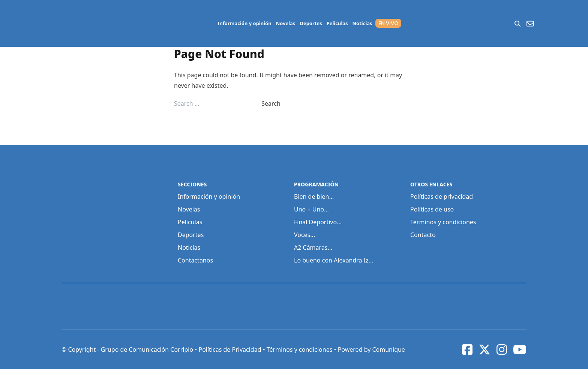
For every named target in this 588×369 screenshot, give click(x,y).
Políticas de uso (432, 209)
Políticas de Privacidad (230, 349)
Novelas (286, 23)
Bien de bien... (314, 196)
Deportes (311, 23)
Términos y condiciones (443, 222)
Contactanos (195, 260)
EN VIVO (388, 23)
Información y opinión (244, 23)
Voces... (304, 235)
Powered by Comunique (371, 349)
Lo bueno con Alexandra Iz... (334, 260)
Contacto (423, 235)
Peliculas (337, 23)
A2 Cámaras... (313, 247)
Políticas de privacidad (442, 196)
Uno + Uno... (311, 209)
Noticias (362, 23)
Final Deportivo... (318, 222)
